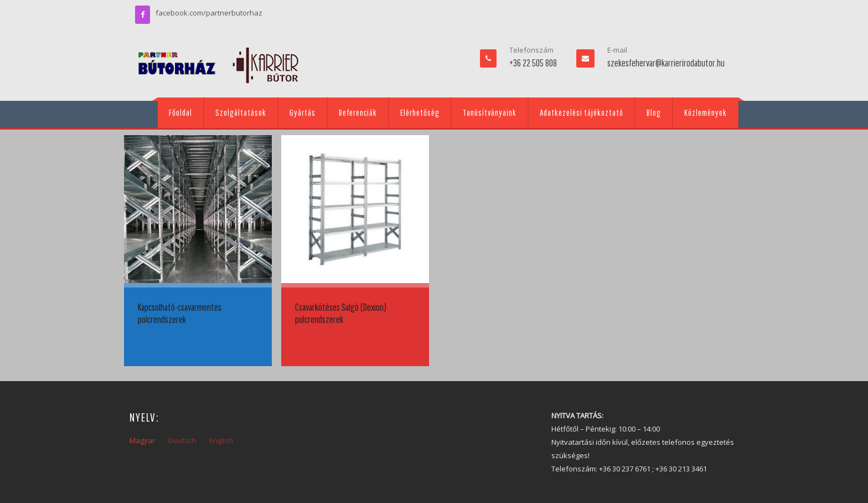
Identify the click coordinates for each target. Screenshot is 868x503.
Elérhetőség (420, 112)
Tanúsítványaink (490, 112)
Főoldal (180, 112)
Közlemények (706, 112)
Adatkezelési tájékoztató (582, 112)
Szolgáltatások (241, 112)
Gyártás (303, 112)
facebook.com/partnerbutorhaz (209, 13)
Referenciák (358, 112)
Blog (654, 112)
